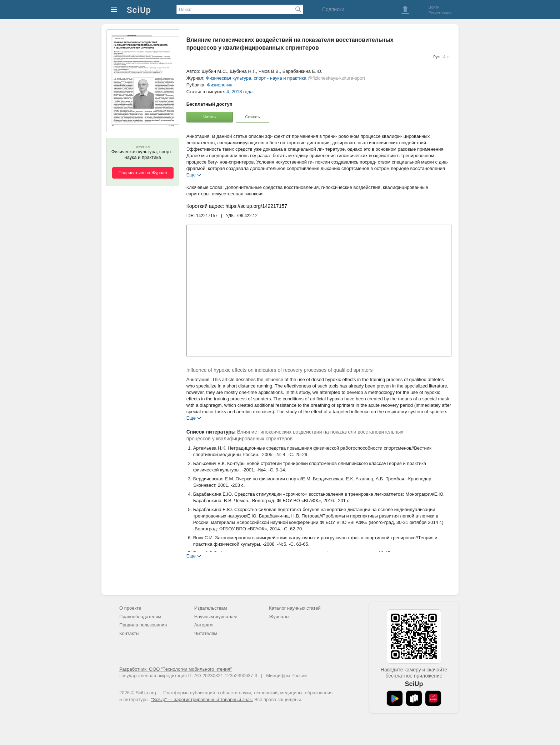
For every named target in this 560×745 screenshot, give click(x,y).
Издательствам (211, 608)
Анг (446, 57)
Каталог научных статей (295, 608)
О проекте (130, 608)
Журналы (279, 617)
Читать (209, 117)
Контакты (129, 633)
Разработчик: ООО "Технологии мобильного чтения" (176, 669)
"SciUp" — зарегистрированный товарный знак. (202, 699)
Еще (191, 174)
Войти (434, 7)
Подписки (333, 9)
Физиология (219, 85)
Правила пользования (143, 625)
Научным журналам (216, 617)
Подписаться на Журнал (143, 173)
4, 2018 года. (240, 92)
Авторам (204, 625)
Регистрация (440, 13)
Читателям (206, 633)
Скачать (252, 117)
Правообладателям (140, 617)
